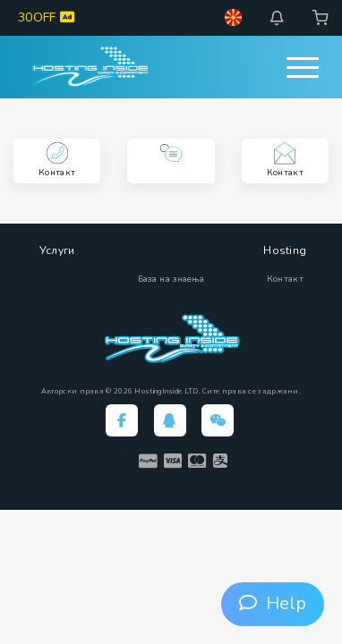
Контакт (285, 279)
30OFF (46, 17)
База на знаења (171, 279)
